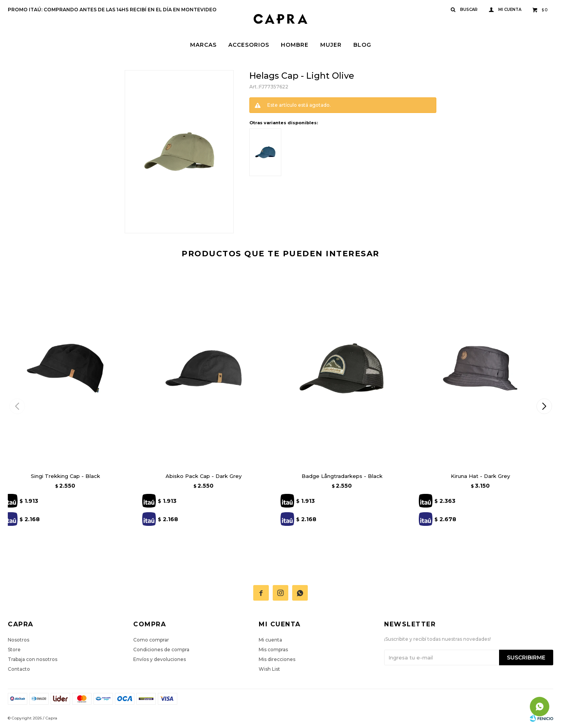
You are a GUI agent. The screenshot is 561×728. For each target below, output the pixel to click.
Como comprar (151, 640)
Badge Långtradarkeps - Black (342, 476)
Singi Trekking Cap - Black (65, 476)
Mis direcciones (277, 659)
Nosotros (19, 640)
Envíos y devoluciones (160, 659)
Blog (362, 45)
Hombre (295, 45)
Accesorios (249, 45)
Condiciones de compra (161, 650)
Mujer (331, 45)
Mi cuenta (270, 640)
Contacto (19, 669)
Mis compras (273, 650)
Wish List (269, 669)
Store (14, 650)
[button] (544, 406)
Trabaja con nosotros (33, 659)
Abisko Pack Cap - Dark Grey (204, 476)
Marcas (203, 45)
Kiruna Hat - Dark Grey (480, 476)
